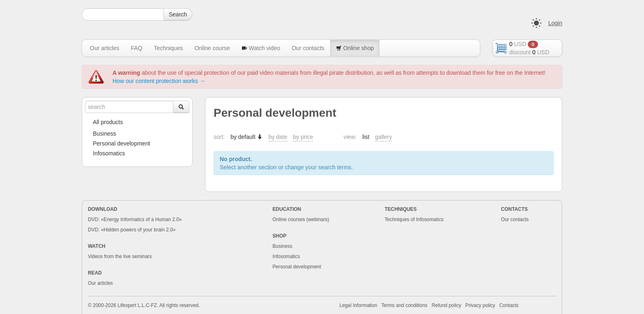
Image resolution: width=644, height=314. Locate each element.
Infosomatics (109, 153)
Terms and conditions (404, 305)
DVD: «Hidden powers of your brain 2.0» (132, 230)
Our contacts (308, 48)
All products (108, 122)
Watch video (261, 48)
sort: (219, 137)
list (366, 137)
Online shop (355, 48)
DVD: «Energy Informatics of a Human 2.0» (135, 219)
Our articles (105, 48)
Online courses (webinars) (301, 219)
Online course (212, 48)
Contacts (509, 305)
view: (350, 137)
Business (105, 134)
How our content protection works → (159, 81)
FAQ (137, 48)
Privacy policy (480, 305)
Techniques (169, 48)
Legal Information (359, 305)
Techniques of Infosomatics (414, 219)
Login (555, 23)
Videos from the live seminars (120, 256)
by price (303, 137)
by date (278, 137)
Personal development (121, 143)
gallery (383, 137)
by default (247, 137)
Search (178, 14)
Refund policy (446, 305)
